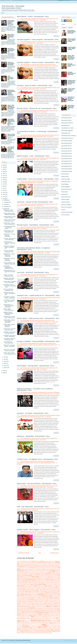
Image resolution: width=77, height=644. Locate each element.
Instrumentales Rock (46, 135)
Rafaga (21, 618)
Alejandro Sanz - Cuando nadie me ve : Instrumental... (9, 255)
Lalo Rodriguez (42, 599)
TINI (59, 626)
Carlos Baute (31, 573)
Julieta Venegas (49, 158)
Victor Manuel (26, 630)
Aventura (25, 88)
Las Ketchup (20, 600)
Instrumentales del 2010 (51, 343)
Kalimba (46, 594)
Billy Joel (58, 569)
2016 (4, 186)
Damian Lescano (20, 578)
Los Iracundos (49, 603)
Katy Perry (23, 596)
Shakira (44, 625)
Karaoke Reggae (65, 184)
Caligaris (37, 572)
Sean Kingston (46, 623)
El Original (25, 583)
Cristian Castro (26, 461)
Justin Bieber (41, 594)
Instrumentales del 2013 (66, 151)
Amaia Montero (27, 565)
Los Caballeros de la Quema (55, 602)
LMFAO (44, 597)
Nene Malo (51, 612)
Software (45, 626)
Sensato (30, 625)
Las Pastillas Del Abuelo (27, 600)
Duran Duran (56, 581)
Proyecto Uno (50, 617)
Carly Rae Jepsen (55, 573)
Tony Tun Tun (38, 629)
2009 (4, 371)
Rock (30, 136)
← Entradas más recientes (23, 553)
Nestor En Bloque (57, 612)
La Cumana (19, 598)
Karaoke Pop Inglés (66, 179)
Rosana (58, 622)
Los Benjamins (46, 602)
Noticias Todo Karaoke (66, 207)
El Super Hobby (56, 583)
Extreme (59, 584)
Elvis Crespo (23, 584)
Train (42, 629)
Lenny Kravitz (41, 600)
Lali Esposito (37, 599)
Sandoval (33, 623)
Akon (59, 561)
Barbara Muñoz (26, 252)
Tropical (51, 629)
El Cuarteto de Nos (54, 582)
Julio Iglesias (34, 594)
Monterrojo (52, 611)
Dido (44, 579)
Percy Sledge (55, 616)
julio (5, 357)
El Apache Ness (40, 582)
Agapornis (42, 561)
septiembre (6, 207)
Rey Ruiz (27, 620)
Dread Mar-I (51, 581)
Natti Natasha (38, 612)
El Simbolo (51, 583)
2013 (4, 192)
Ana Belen (44, 565)
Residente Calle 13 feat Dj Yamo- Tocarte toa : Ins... (10, 317)
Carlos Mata (42, 573)
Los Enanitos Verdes (38, 603)
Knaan (26, 597)
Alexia (43, 564)
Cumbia (25, 438)
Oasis (53, 613)
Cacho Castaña (25, 572)
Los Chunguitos (31, 603)
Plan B (40, 617)
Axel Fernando (32, 568)
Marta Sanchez (20, 609)
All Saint (59, 564)
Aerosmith (37, 561)
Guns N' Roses (24, 589)
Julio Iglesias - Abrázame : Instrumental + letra (9, 339)
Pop (18, 20)
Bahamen (22, 569)
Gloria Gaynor (28, 588)
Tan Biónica (24, 628)
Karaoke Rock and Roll (66, 189)
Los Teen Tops (23, 605)
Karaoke (51, 19)
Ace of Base (29, 561)
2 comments (44, 228)
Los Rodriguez (55, 604)
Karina (59, 594)
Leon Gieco (46, 600)
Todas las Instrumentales (30, 20)
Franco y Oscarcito (54, 586)
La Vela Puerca (22, 599)
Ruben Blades (20, 623)
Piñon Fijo (37, 617)
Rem (59, 618)
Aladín (18, 562)
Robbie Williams (27, 622)
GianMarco (39, 587)
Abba (21, 561)
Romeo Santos (48, 622)
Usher (56, 629)
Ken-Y (48, 596)
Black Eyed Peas (21, 570)
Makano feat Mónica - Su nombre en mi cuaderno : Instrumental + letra (35, 389)
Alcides (28, 562)
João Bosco (42, 593)
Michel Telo (28, 610)
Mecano (51, 609)
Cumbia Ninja (27, 577)
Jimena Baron (53, 592)
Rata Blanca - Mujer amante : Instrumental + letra (10, 333)
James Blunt (53, 591)
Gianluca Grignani (44, 587)
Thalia (39, 628)
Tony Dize (33, 629)
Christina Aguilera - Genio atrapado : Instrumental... (10, 214)
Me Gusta (48, 609)
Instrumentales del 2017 (66, 161)
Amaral (37, 565)
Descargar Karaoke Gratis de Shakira (71, 65)
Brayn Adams (43, 571)
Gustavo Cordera (37, 589)
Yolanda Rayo (38, 633)
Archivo (70, 28)
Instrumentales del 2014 (66, 153)
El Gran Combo (20, 583)
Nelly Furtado (46, 612)
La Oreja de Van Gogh (54, 598)
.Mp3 (22, 19)
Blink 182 (27, 570)
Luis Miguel (25, 607)
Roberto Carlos (34, 622)
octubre (6, 204)
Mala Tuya (44, 607)
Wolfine (18, 633)
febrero (6, 368)
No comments (43, 20)
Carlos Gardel (37, 573)
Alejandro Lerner (51, 562)
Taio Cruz (19, 628)
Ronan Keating (54, 622)
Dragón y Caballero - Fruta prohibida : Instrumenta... (10, 263)
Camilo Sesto (58, 572)
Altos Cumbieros (20, 565)
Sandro (36, 623)
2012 (4, 195)
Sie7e (50, 625)
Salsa (26, 487)
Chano (34, 574)
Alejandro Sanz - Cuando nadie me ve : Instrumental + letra (38, 295)
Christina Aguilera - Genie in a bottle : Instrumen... (10, 217)
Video (37, 20)
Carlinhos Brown (25, 573)
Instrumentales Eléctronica (67, 123)
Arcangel (56, 566)
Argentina (25, 135)
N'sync (56, 610)
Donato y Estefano (31, 581)
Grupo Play (55, 588)
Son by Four (51, 626)
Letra (54, 19)
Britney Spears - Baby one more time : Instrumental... (9, 260)
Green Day (39, 588)
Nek (43, 612)
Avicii (23, 568)
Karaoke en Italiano (65, 202)
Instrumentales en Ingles (50, 65)
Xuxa (21, 633)
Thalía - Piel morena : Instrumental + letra (8, 342)
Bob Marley (31, 571)
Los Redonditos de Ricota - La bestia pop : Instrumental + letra (38, 132)
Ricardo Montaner (46, 620)
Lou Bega (28, 605)
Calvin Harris (45, 572)
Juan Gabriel (47, 593)
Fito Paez (36, 586)
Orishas (30, 614)
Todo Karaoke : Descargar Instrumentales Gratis (13, 7)
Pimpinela (22, 617)
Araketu (52, 566)
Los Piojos (28, 604)
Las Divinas (58, 599)
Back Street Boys (48, 568)
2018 (4, 182)
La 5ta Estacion (49, 597)
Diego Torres (48, 579)
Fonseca (43, 586)
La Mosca (46, 598)
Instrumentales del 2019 (66, 166)
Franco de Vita (47, 586)
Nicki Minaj (19, 613)
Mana (56, 606)
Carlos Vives (48, 573)
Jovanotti (38, 593)
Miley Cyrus (38, 610)
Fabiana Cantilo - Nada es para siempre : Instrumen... (9, 326)
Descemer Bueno (40, 579)
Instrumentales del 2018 (66, 164)
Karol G (19, 596)
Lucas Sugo (39, 605)
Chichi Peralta (47, 574)
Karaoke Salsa (64, 192)
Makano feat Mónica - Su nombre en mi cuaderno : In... (9, 272)
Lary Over (54, 599)
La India (28, 598)
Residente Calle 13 (21, 620)
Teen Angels (35, 628)
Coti (59, 576)
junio (5, 359)
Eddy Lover (29, 582)
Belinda (43, 569)
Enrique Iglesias (42, 584)
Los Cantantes (25, 603)
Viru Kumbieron (57, 630)
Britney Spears (26, 320)
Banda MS (26, 569)
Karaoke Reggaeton (66, 187)
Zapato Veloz (43, 633)
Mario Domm (47, 608)
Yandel (29, 633)
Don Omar (25, 581)
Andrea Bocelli (57, 565)
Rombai (43, 622)
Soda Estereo (34, 626)
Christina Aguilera (27, 42)
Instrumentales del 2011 (66, 146)
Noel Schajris (46, 613)
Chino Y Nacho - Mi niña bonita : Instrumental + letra (11, 36)
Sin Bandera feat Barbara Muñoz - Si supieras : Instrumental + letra (34, 249)
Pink (25, 617)
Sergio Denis (39, 625)
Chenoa (42, 574)
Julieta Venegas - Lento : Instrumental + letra (9, 231)
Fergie (32, 586)
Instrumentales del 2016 (66, 159)
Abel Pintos (24, 561)
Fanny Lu (26, 586)
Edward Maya (35, 582)
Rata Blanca (36, 618)
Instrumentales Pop (49, 42)
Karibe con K (54, 594)
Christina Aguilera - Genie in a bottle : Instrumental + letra (38, 62)
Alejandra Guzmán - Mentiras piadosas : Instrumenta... (9, 313)
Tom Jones (29, 629)
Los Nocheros (55, 603)
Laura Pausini (35, 600)
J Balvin (37, 590)
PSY (43, 614)
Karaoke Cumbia (65, 176)
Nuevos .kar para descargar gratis (11, 135)
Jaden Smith (44, 591)
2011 (4, 197)
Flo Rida (39, 586)
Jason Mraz (22, 592)
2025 (4, 167)
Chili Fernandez (53, 574)
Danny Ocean (52, 578)
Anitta (43, 566)
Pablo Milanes (53, 614)
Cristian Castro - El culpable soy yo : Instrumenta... (10, 282)
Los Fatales (44, 603)
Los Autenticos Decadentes (38, 602)
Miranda (43, 610)
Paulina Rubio (55, 181)
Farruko (29, 586)
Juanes (22, 594)
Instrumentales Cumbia (46, 438)
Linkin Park (51, 600)
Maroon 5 (58, 608)
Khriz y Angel (58, 596)
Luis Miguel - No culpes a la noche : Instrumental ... (10, 297)
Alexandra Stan (33, 564)
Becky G (39, 569)
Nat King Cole (19, 612)
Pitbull (32, 617)
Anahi (53, 565)
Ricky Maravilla (54, 620)
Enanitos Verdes (34, 584)
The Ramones (54, 628)
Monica (29, 394)
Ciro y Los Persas (41, 576)
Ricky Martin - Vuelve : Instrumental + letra (8, 211)
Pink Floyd (29, 617)
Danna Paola (46, 578)
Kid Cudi (19, 597)
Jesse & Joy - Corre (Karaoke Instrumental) (11, 63)
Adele (33, 561)
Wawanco (28, 632)
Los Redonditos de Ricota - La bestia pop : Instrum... (9, 228)
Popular (64, 28)
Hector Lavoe (49, 589)
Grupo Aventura (44, 588)
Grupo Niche (50, 588)
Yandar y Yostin (25, 633)
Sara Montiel (40, 623)
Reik (58, 509)
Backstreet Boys (55, 568)
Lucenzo (44, 605)
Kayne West (27, 596)
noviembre (6, 202)
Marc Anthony (32, 608)
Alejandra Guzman (34, 562)
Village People (37, 630)
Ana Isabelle (49, 565)
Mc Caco (44, 609)
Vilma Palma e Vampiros (45, 630)
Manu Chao (22, 608)
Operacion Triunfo (25, 614)
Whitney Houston (33, 632)
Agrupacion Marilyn (49, 561)
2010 (4, 199)
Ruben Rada (22, 487)
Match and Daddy (34, 609)
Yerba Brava (33, 633)
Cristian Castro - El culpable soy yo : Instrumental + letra (37, 459)
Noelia (50, 613)
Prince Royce (45, 617)
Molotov (46, 611)
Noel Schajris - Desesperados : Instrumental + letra (8, 267)
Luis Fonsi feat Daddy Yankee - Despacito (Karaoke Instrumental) (11, 149)
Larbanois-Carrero (48, 599)
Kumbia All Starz (33, 597)
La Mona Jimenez (41, 598)
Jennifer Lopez (28, 592)
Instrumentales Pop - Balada (43, 19)
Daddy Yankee (35, 577)
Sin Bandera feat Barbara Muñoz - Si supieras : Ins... (9, 247)
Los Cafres (19, 603)
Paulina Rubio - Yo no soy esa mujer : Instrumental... (9, 235)
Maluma (48, 606)
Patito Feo (58, 614)
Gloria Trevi (34, 588)
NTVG (59, 610)
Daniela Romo (40, 578)
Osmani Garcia (35, 614)
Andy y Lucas (32, 566)
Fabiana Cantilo (31, 532)
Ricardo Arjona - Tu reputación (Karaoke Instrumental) (11, 22)
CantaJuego (19, 573)
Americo (40, 565)
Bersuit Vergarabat (49, 569)
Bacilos (43, 568)
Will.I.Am (38, 631)
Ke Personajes (43, 596)
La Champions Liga (56, 597)
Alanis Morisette (23, 562)
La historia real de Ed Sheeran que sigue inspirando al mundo (71, 82)
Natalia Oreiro (25, 612)
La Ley (36, 598)
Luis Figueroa (57, 605)
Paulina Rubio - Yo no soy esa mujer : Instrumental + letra (38, 179)
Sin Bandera (27, 253)
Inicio (3, 13)
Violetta (52, 630)
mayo (5, 361)
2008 (4, 373)
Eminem (28, 584)
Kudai (29, 597)
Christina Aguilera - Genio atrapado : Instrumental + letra (38, 39)
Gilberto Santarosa (52, 587)
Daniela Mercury (34, 578)
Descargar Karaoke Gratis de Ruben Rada (71, 73)
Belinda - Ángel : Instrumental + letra (8, 310)
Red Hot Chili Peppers (44, 618)
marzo (5, 365)
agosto (6, 209)
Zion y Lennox (49, 633)
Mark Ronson (53, 608)
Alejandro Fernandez (43, 562)
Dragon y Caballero (32, 343)
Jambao (48, 591)
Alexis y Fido (46, 564)
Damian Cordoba (57, 577)
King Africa (22, 597)
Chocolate (22, 576)
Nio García (32, 613)
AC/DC (18, 561)
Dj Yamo (21, 581)
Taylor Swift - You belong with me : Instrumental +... (9, 346)
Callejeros (41, 572)
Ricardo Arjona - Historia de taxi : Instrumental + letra (37, 108)
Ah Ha (54, 561)
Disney (53, 579)
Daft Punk (42, 577)
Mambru (52, 607)
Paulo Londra (39, 616)
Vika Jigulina (32, 630)
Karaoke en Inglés (65, 199)
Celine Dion (30, 574)
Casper (22, 574)
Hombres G (24, 591)
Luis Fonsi (20, 606)
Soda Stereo (40, 626)
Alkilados (55, 564)
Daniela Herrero (27, 578)
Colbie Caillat (47, 576)
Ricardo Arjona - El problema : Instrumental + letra (9, 243)
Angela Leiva (38, 566)
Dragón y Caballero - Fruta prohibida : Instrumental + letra (38, 341)
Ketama (53, 596)
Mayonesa (19, 440)
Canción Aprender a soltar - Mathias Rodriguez (72, 40)
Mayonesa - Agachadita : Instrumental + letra (9, 279)
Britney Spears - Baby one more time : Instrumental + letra (38, 318)
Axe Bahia (27, 568)
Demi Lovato (34, 579)
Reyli (30, 620)
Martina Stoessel (27, 609)
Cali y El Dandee (32, 572)
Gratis (29, 19)
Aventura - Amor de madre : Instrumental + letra (10, 220)
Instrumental (34, 19)
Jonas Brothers (23, 593)
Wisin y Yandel (52, 631)
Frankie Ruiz (22, 587)
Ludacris (47, 605)
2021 (4, 176)
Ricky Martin (22, 20)
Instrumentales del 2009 (66, 141)
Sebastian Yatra (53, 623)
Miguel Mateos (33, 611)
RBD (18, 618)
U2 (54, 629)
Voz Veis (19, 632)
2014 (4, 190)
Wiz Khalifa (58, 632)
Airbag (57, 561)
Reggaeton (22, 89)
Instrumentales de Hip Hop (67, 138)
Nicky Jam (24, 613)
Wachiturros (23, 631)
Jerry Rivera (41, 592)
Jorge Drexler (29, 593)
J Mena (40, 591)
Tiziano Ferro (24, 629)
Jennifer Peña (35, 592)
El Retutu (47, 583)
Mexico (18, 159)
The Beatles (44, 628)
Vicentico (21, 630)
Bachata (29, 415)
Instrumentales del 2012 (66, 148)
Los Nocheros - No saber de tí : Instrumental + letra (9, 301)
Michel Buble (23, 611)
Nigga (28, 613)
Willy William (43, 632)
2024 (4, 169)
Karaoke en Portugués (66, 205)
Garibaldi (35, 587)
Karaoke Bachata (21, 417)
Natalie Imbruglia (32, 612)
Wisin (47, 631)
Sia (48, 625)
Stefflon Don (56, 626)
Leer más (56, 36)
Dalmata (45, 577)
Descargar (25, 19)
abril (5, 363)
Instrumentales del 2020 (66, 169)
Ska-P (30, 626)
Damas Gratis (50, 577)
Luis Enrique (52, 605)
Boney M (38, 571)
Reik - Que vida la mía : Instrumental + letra (9, 290)
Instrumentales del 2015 (66, 156)
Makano (25, 394)
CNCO (21, 572)
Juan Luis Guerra (54, 593)
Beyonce (55, 569)
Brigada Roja (48, 571)
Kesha (50, 596)
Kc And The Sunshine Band (35, 596)
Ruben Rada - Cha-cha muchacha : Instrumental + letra (10, 286)
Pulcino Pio (55, 617)
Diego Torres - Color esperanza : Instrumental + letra (11, 50)
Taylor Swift (30, 628)
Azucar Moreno (38, 568)
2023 (4, 171)
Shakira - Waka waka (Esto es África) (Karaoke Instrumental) (11, 107)
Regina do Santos (52, 618)
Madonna (30, 607)
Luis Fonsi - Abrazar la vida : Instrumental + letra (10, 239)
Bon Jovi (35, 571)
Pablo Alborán (47, 614)
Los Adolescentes (29, 602)
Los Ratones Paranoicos (36, 604)
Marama (26, 608)
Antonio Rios (46, 566)
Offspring (56, 613)
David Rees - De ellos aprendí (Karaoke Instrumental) (71, 99)
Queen (59, 617)
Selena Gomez (25, 625)
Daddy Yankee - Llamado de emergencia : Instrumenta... (9, 321)
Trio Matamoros (46, 629)
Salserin (29, 623)
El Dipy (59, 582)
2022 (4, 173)
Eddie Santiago (24, 582)
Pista (57, 19)
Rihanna (22, 622)
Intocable (29, 591)
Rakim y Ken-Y (26, 618)
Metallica (55, 609)
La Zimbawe (27, 599)
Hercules (20, 591)
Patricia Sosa (20, 616)
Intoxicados (33, 591)
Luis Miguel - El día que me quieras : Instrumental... (10, 336)
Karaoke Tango (65, 194)
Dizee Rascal (57, 579)
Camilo (53, 572)
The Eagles (49, 628)
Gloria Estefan (22, 588)
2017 (4, 184)
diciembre (6, 200)
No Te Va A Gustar (38, 613)
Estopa (55, 584)
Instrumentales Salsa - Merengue (44, 486)
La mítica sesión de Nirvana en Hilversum (71, 90)
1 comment (47, 253)
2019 (4, 180)
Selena (20, 625)
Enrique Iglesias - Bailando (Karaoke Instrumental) (72, 32)
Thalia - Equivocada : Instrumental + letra (11, 78)
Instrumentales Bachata (50, 415)
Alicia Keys (51, 564)
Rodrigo (39, 622)
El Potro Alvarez (35, 583)
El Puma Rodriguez (42, 583)
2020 (4, 178)
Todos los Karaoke (65, 215)
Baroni (36, 569)
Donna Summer (39, 581)
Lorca (55, 600)
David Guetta (28, 579)
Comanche (52, 576)
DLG (30, 577)
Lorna (57, 600)
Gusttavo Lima (43, 589)
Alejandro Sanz (26, 297)
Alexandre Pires (38, 564)
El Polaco (30, 583)
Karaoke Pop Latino (66, 182)
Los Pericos (23, 604)
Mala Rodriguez (39, 607)
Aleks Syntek (22, 564)
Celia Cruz (26, 574)
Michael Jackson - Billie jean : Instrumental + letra (10, 353)
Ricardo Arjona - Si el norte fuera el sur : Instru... (10, 329)
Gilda (56, 587)
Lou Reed (32, 605)
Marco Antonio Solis (40, 608)
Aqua (50, 566)
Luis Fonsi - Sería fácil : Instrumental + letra (9, 251)
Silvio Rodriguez (54, 625)
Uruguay (41, 487)
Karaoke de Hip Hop (66, 197)
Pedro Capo (50, 616)
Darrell (56, 578)
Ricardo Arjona (22, 112)
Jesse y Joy (47, 592)
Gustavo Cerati (30, 589)
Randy (32, 618)
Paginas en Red (73, 640)
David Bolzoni (22, 579)
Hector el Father (54, 589)
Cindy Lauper (35, 576)
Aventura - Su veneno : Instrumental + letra (9, 275)
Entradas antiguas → (55, 553)
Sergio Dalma (34, 625)
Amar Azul (33, 565)
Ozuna (40, 614)
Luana (35, 605)
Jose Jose (33, 593)
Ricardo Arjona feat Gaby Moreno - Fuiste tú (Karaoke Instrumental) (11, 93)
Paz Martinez (45, 616)
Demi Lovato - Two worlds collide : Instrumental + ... (10, 350)
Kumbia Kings (39, 597)
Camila (50, 572)
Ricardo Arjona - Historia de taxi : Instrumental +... (9, 224)
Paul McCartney (26, 616)
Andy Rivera (27, 566)
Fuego (26, 587)
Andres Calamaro (21, 566)
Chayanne (38, 574)
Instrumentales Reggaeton (47, 88)
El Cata (45, 582)
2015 (4, 188)
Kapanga (50, 594)
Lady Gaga (32, 599)
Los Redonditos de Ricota (47, 604)
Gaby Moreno (30, 587)
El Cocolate (48, 582)
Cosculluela (56, 576)
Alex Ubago (27, 564)
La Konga (32, 598)
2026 (4, 165)
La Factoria (24, 598)
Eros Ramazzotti (50, 584)
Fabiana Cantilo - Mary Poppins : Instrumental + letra (10, 294)
